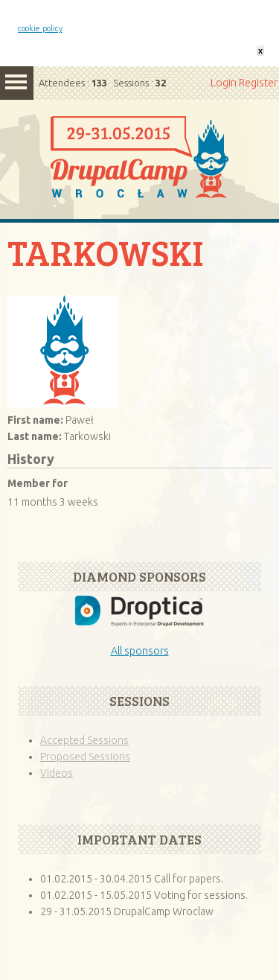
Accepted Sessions (84, 740)
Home (139, 174)
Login (224, 83)
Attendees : (73, 83)
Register (258, 83)
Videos (57, 773)
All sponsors (140, 651)
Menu (17, 83)
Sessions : (139, 83)
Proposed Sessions (85, 757)
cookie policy (40, 28)
